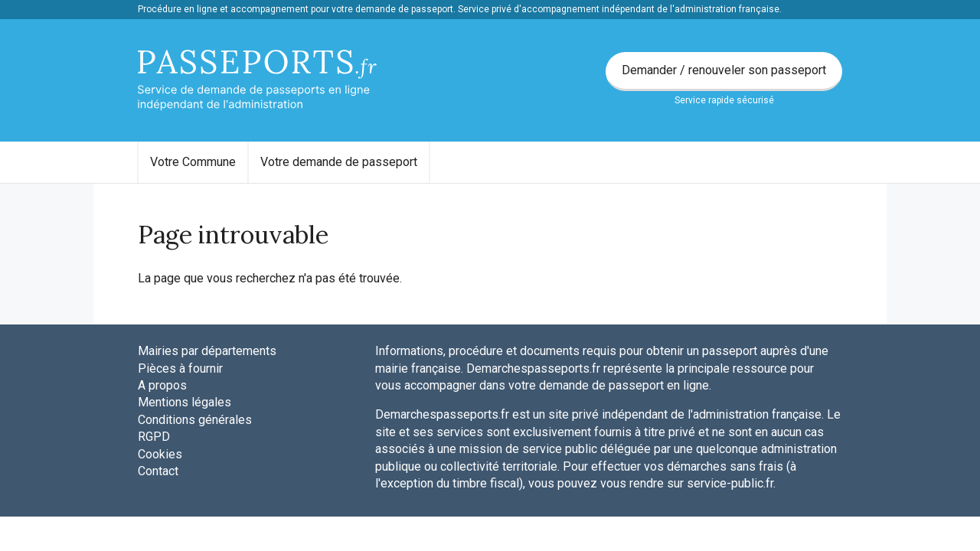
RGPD (154, 437)
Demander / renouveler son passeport (724, 70)
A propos (162, 385)
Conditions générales (195, 420)
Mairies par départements (207, 351)
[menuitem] (193, 162)
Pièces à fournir (180, 368)
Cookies (160, 454)
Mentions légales (185, 402)
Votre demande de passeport (339, 162)
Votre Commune (193, 162)
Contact (158, 471)
